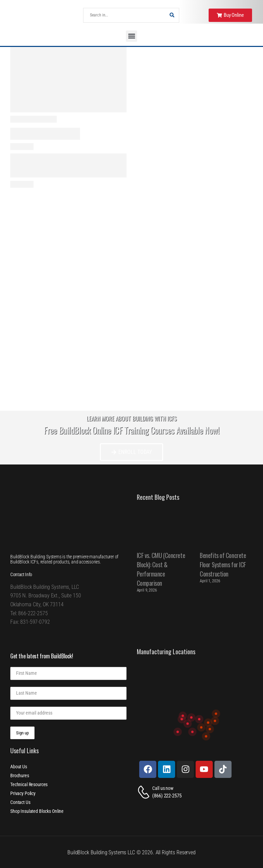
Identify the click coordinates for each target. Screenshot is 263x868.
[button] (131, 36)
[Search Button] (172, 15)
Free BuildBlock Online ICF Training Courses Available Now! (131, 430)
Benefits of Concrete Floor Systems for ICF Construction (223, 565)
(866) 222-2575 (167, 796)
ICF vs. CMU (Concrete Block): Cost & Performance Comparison (161, 569)
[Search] (124, 15)
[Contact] (145, 792)
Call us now (163, 788)
